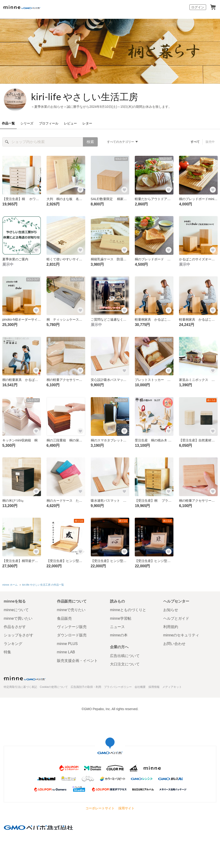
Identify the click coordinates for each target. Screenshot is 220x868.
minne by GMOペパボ (22, 7)
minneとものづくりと (128, 610)
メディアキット (172, 687)
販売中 (210, 142)
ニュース (117, 627)
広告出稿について (125, 656)
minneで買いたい (18, 618)
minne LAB (66, 652)
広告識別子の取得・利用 (86, 687)
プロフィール (49, 123)
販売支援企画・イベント (77, 661)
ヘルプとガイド (176, 618)
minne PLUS (67, 644)
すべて (195, 142)
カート (213, 7)
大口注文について (125, 664)
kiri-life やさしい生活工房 (85, 97)
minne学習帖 (121, 618)
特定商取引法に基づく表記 (20, 687)
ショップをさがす (19, 635)
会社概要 (140, 687)
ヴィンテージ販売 (72, 627)
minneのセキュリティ (181, 635)
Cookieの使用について (54, 687)
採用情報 (154, 687)
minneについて (16, 610)
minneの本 (119, 635)
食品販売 (64, 618)
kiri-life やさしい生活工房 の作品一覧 (43, 585)
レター (87, 123)
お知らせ (171, 610)
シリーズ (27, 123)
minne (25, 678)
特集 (7, 652)
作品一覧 (8, 123)
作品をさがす (15, 627)
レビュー (70, 123)
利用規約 (171, 627)
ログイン (198, 7)
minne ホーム (10, 585)
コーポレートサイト (100, 808)
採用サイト (126, 808)
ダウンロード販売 (72, 635)
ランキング (13, 644)
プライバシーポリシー (118, 687)
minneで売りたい (71, 610)
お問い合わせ (174, 644)
